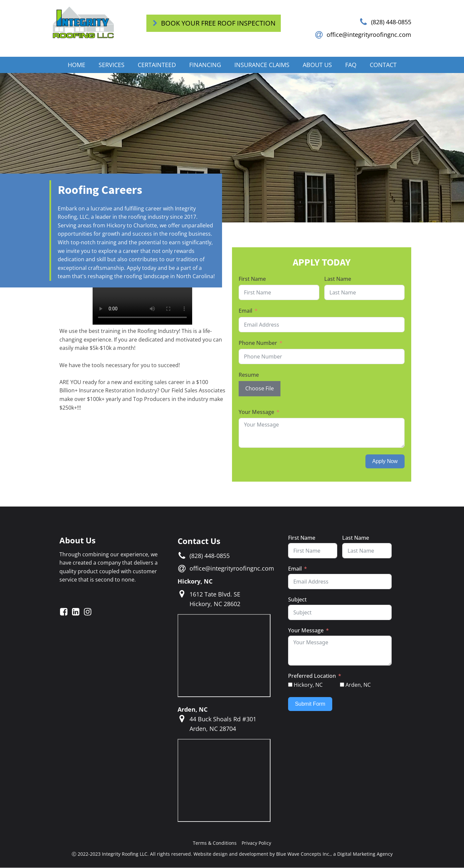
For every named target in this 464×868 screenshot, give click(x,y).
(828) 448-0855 (391, 22)
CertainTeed (157, 65)
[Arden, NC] (342, 685)
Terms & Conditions (215, 843)
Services (112, 65)
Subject (297, 600)
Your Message (256, 412)
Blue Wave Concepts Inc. (303, 854)
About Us (317, 65)
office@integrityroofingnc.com (369, 35)
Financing (205, 65)
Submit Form (310, 704)
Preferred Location (312, 676)
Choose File (260, 389)
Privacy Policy (256, 843)
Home (77, 65)
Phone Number (258, 343)
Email (245, 311)
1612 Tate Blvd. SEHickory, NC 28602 (215, 599)
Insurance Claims (262, 65)
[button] (214, 23)
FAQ (351, 65)
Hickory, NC (195, 582)
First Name (252, 279)
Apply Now (385, 462)
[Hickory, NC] (290, 685)
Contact (383, 65)
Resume (249, 375)
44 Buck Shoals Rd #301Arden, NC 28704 (223, 724)
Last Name (338, 279)
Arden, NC (193, 710)
